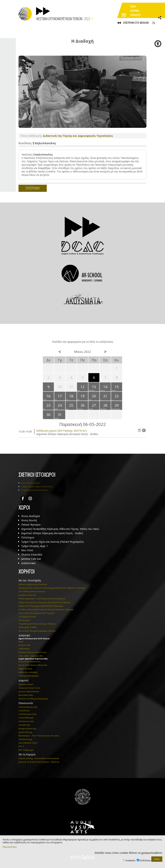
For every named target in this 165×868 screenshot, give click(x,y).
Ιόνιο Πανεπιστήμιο (31, 483)
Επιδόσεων (145, 860)
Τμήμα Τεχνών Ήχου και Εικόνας (37, 486)
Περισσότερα (10, 847)
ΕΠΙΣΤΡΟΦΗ (33, 188)
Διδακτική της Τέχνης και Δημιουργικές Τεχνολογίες (78, 136)
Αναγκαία (131, 860)
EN (154, 23)
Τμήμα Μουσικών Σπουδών (34, 490)
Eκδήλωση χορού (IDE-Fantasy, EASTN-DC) (62, 431)
